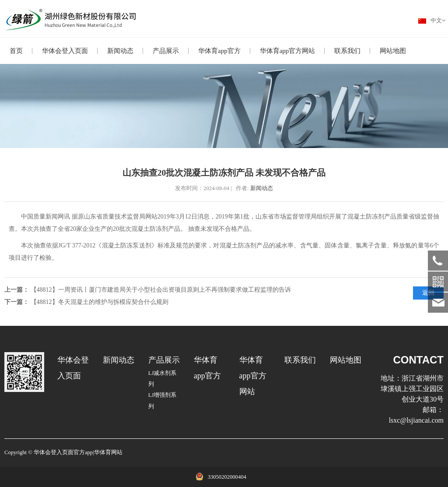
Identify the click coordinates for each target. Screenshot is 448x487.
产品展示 (166, 51)
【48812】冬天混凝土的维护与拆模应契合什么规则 (100, 302)
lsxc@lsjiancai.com (416, 420)
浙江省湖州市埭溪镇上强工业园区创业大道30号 (412, 389)
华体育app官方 (219, 51)
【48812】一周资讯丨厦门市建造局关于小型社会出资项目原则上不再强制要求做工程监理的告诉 (161, 290)
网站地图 (393, 51)
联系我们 (347, 51)
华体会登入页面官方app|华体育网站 (78, 452)
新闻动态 (120, 51)
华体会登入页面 (65, 51)
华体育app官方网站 (288, 51)
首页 (16, 51)
